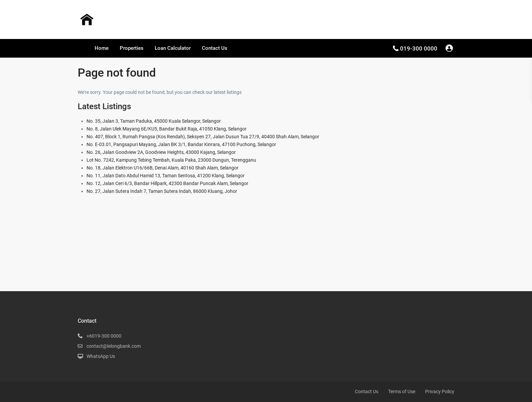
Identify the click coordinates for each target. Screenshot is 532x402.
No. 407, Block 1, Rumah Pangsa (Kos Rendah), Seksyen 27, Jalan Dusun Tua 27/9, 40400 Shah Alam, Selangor (203, 137)
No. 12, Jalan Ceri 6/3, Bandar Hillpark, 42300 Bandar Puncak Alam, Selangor (167, 183)
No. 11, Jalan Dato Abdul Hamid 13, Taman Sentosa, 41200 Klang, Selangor (166, 176)
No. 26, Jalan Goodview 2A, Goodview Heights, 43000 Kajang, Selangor (161, 152)
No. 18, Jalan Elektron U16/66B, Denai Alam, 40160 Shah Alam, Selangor (163, 168)
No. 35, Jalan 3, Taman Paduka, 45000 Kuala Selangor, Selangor (154, 121)
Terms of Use (402, 391)
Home (102, 48)
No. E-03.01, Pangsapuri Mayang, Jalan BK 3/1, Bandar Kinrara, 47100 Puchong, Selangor (181, 144)
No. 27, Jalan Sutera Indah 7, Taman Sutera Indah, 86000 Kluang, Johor (162, 191)
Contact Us (215, 48)
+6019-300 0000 (104, 336)
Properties (132, 48)
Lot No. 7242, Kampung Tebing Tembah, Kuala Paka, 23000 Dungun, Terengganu (171, 160)
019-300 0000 (419, 48)
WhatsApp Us (101, 356)
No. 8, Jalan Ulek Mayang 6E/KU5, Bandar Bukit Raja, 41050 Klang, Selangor (167, 129)
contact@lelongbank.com (114, 346)
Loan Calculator (173, 48)
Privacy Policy (440, 391)
